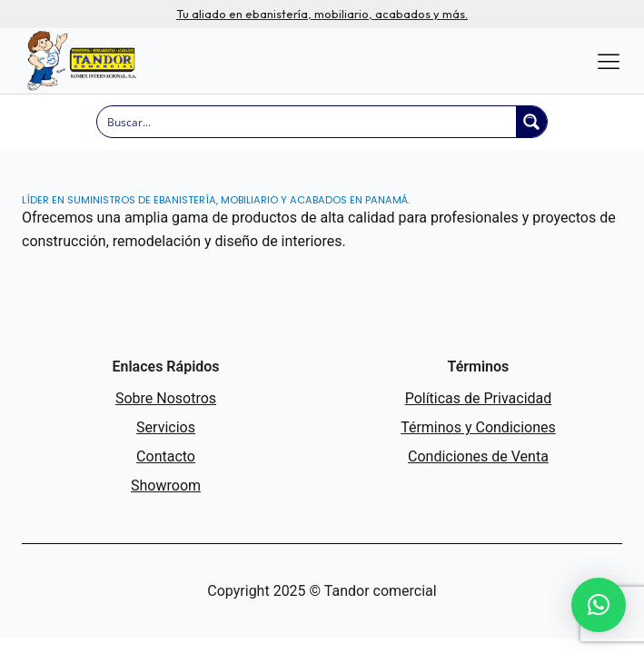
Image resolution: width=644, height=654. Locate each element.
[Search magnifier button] (531, 122)
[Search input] (307, 122)
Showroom (166, 486)
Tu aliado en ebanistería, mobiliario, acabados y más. (322, 14)
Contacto (166, 456)
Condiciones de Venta (478, 456)
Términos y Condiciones (478, 427)
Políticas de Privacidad (479, 398)
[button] (599, 605)
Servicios (166, 427)
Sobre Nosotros (166, 398)
